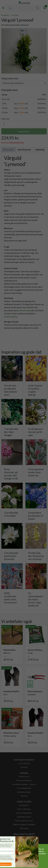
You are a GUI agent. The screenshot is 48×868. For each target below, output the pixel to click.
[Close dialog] (8, 838)
